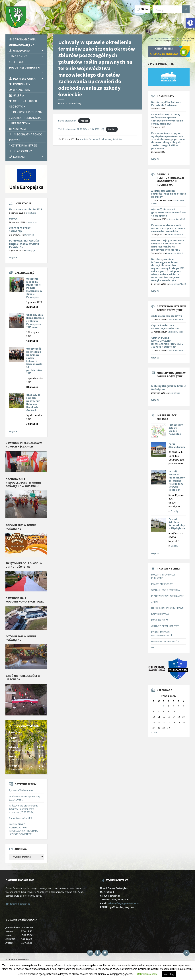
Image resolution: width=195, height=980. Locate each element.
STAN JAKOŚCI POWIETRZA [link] (166, 590)
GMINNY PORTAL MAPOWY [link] (165, 626)
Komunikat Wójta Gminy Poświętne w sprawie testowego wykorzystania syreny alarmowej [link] (167, 119)
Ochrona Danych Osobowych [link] (23, 104)
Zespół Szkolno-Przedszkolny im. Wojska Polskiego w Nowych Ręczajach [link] (177, 481)
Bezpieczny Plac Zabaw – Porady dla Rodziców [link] (166, 104)
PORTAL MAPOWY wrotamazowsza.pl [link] (162, 634)
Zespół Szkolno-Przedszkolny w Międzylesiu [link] (177, 524)
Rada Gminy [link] (27, 56)
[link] (190, 23)
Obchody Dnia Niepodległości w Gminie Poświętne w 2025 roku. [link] (35, 321)
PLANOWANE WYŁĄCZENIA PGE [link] (168, 596)
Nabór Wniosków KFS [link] (20, 818)
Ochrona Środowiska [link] (100, 139)
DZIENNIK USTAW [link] (160, 614)
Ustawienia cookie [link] (147, 974)
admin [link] (83, 139)
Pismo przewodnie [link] (67, 121)
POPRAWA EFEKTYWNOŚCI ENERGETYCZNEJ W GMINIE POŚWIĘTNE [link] (24, 244)
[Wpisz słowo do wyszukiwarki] (171, 9)
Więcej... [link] (14, 431)
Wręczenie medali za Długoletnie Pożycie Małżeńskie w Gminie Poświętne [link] (34, 288)
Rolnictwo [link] (118, 139)
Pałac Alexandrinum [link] (177, 445)
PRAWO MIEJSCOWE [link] (162, 584)
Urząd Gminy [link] (28, 51)
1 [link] (164, 706)
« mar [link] (154, 732)
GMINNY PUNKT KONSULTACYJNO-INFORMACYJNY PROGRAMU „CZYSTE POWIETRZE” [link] (24, 829)
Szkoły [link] (175, 511)
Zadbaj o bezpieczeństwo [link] (167, 316)
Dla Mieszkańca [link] (28, 79)
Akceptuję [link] (169, 974)
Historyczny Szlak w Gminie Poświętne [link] (176, 429)
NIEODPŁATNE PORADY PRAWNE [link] (168, 608)
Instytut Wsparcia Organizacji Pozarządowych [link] (166, 38)
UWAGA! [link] (14, 219)
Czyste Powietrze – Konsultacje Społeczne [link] (165, 327)
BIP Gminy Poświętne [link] (18, 904)
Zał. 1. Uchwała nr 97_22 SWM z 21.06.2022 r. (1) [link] (81, 129)
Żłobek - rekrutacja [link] (26, 118)
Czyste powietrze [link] (175, 319)
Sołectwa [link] (16, 62)
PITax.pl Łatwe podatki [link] (185, 41)
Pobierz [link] (84, 121)
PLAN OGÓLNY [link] (29, 151)
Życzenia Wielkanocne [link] (21, 790)
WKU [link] (154, 647)
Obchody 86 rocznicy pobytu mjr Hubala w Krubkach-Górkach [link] (33, 403)
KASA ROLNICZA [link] (160, 620)
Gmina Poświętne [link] (26, 45)
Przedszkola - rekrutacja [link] (20, 126)
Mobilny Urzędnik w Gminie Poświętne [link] (169, 388)
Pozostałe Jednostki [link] (26, 68)
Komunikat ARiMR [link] (177, 219)
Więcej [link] (13, 258)
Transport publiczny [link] (27, 112)
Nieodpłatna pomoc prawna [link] (26, 137)
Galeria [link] (19, 95)
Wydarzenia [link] (21, 90)
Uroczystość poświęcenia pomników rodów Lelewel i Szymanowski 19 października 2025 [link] (34, 361)
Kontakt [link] (28, 157)
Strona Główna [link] (24, 39)
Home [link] (61, 103)
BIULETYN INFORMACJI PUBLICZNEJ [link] (163, 576)
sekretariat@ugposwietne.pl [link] (124, 903)
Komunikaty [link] (22, 84)
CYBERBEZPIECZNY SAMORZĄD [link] (20, 230)
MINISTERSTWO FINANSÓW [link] (165, 641)
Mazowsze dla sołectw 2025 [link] (25, 209)
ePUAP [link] (155, 602)
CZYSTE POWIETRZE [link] (24, 145)
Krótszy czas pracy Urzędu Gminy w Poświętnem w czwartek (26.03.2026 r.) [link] (24, 809)
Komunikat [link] (174, 393)
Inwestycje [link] (31, 213)
